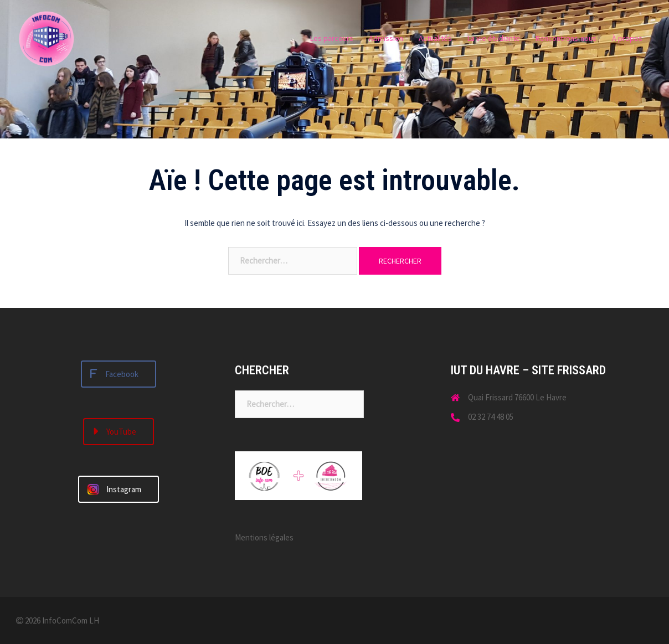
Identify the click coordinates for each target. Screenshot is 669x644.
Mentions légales (264, 537)
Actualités (435, 38)
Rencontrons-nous (566, 38)
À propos (627, 38)
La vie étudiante (494, 38)
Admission (386, 38)
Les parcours (332, 38)
